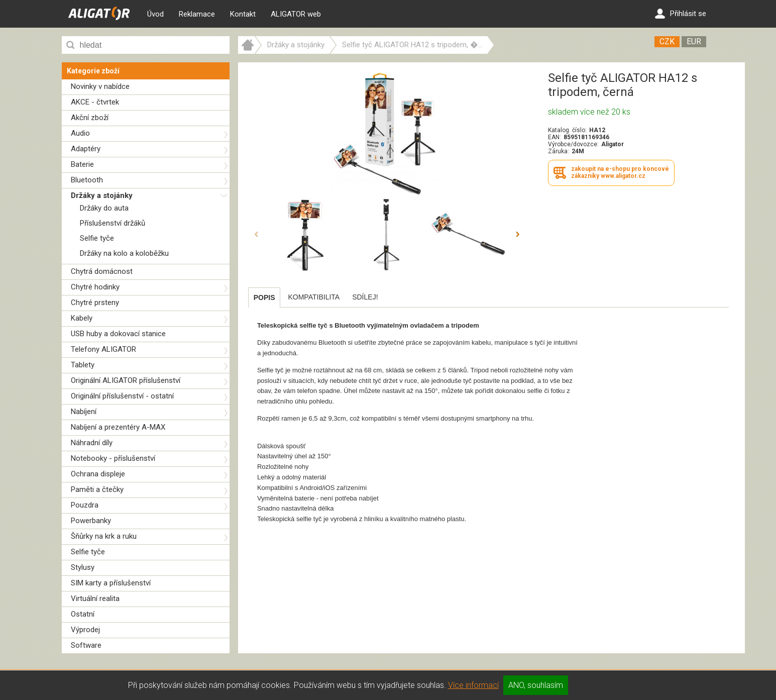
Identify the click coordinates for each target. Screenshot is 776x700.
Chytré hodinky (95, 287)
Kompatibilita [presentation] (314, 297)
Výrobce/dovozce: (573, 144)
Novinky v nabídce (100, 86)
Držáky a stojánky (102, 195)
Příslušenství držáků (113, 223)
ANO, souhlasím (536, 685)
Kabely (82, 318)
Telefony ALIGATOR (103, 349)
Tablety (83, 365)
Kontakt (243, 14)
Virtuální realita (95, 598)
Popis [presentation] (264, 297)
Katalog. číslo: (567, 130)
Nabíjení (84, 412)
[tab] (264, 297)
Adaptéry (86, 149)
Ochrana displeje (98, 474)
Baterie (82, 164)
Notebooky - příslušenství (113, 458)
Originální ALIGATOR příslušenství (126, 380)
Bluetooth (87, 180)
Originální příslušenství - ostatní (122, 396)
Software (86, 645)
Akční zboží (90, 118)
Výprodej (85, 630)
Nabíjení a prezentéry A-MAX (118, 427)
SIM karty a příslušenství (111, 583)
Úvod (155, 14)
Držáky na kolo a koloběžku (124, 253)
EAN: (555, 137)
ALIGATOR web (296, 14)
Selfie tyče (97, 238)
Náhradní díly (92, 443)
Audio (80, 133)
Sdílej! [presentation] (365, 297)
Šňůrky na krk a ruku (104, 536)
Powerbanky (91, 521)
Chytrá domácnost (102, 271)
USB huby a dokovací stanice (118, 334)
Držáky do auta (104, 208)
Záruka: (559, 151)
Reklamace (197, 14)
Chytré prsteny (95, 303)
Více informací (473, 685)
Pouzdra (85, 505)
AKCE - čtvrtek (95, 102)
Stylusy (83, 567)
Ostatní (83, 614)
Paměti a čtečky (97, 489)
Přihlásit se (681, 14)
